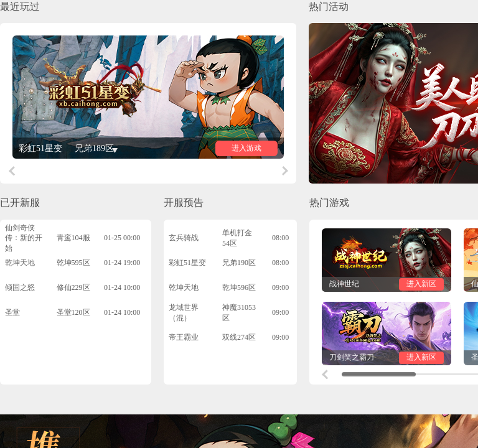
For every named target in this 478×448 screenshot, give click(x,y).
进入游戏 (246, 148)
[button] (12, 170)
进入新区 (421, 284)
